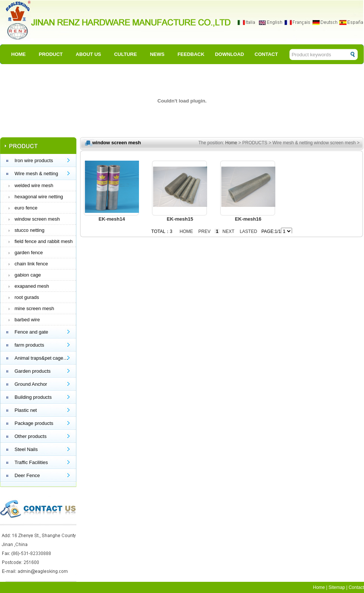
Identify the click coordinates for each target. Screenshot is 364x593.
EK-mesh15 (180, 219)
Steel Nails (26, 449)
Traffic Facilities (31, 462)
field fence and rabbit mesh (44, 241)
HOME (18, 54)
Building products (33, 397)
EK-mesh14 (112, 219)
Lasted (248, 231)
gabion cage (28, 275)
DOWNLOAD (230, 54)
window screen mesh (37, 219)
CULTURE (125, 54)
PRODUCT (51, 54)
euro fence (26, 208)
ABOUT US (88, 54)
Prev (204, 231)
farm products (29, 345)
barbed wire (27, 320)
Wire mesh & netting (36, 174)
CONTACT (266, 54)
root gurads (27, 297)
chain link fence (31, 264)
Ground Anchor (31, 384)
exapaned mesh (32, 286)
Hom (318, 587)
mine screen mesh (34, 308)
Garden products (33, 371)
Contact (356, 587)
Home (231, 143)
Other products (31, 436)
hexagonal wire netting (39, 197)
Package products (34, 423)
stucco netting (29, 230)
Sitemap (337, 587)
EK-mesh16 (248, 219)
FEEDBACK (191, 54)
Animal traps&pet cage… (41, 358)
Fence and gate (31, 332)
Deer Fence (27, 475)
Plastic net (26, 410)
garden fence (29, 253)
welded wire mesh (34, 185)
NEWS (157, 54)
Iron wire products (34, 160)
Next (228, 231)
